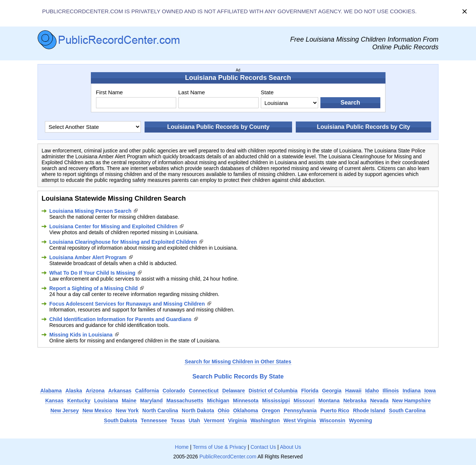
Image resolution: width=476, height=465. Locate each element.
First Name (109, 92)
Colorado (174, 391)
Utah (194, 420)
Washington (265, 420)
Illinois (391, 391)
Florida (310, 391)
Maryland (151, 401)
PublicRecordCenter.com (228, 457)
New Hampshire (411, 401)
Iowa (430, 391)
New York (127, 411)
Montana (329, 401)
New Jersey (65, 411)
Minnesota (246, 401)
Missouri (304, 401)
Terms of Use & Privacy (219, 447)
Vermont (214, 420)
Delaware (233, 391)
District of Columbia (273, 391)
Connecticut (204, 391)
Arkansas (120, 391)
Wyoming (361, 420)
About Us (291, 447)
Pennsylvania (300, 411)
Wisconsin (333, 420)
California (147, 391)
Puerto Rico (335, 411)
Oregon (271, 411)
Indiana (411, 391)
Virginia (237, 420)
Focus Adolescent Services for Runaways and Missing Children (127, 304)
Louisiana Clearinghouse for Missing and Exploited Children (123, 242)
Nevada (379, 401)
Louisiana (106, 401)
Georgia (332, 391)
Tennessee (154, 420)
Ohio (224, 411)
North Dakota (198, 411)
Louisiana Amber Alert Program (88, 257)
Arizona (95, 391)
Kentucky (79, 401)
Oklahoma (246, 411)
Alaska (74, 391)
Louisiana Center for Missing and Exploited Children (113, 226)
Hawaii (353, 391)
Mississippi (276, 401)
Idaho (372, 391)
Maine (129, 401)
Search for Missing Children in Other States (238, 362)
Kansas (54, 401)
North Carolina (160, 411)
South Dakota (121, 420)
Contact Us (263, 447)
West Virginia (300, 420)
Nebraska (355, 401)
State (267, 92)
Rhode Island (369, 411)
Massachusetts (185, 401)
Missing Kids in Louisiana (81, 335)
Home (182, 447)
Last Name (192, 92)
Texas (178, 420)
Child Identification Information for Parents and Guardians (120, 319)
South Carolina (407, 411)
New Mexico (97, 411)
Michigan (218, 401)
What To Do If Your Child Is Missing (92, 273)
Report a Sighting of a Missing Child (93, 288)
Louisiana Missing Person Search (90, 211)
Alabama (51, 391)
